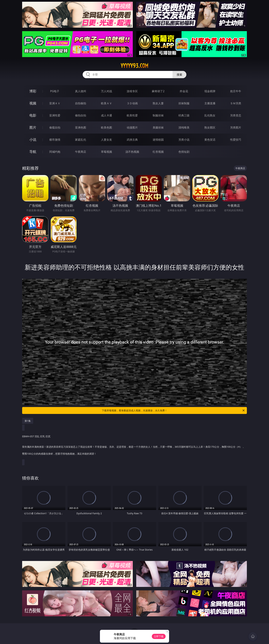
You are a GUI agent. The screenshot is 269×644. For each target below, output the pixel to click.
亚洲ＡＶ (55, 103)
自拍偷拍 (81, 103)
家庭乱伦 (81, 140)
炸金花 (184, 91)
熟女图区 (210, 127)
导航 (33, 152)
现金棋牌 (210, 91)
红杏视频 (158, 152)
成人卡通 (106, 115)
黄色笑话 (210, 140)
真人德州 (81, 91)
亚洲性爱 (55, 115)
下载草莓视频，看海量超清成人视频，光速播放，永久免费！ (173, 410)
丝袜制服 (184, 103)
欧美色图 (106, 127)
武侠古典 (132, 140)
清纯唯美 (184, 127)
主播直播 (210, 103)
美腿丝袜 (158, 127)
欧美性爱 (132, 115)
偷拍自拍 (81, 115)
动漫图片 (132, 127)
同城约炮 (55, 152)
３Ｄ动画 (132, 103)
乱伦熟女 (210, 115)
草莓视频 (106, 152)
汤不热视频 (132, 152)
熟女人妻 (158, 103)
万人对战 (106, 91)
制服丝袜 (158, 115)
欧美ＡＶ (106, 103)
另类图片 (236, 127)
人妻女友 (106, 140)
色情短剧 (184, 152)
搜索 (179, 75)
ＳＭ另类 (236, 103)
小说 (33, 140)
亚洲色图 (81, 127)
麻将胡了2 (158, 91)
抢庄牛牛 (236, 91)
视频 (33, 103)
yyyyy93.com (134, 66)
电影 (33, 115)
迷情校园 (158, 140)
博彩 (33, 91)
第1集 (28, 421)
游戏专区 (132, 91)
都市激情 (55, 140)
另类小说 (184, 140)
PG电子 (55, 91)
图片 (33, 127)
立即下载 (159, 636)
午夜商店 (81, 152)
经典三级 (184, 115)
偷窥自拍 (55, 127)
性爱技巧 (236, 140)
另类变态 (236, 115)
